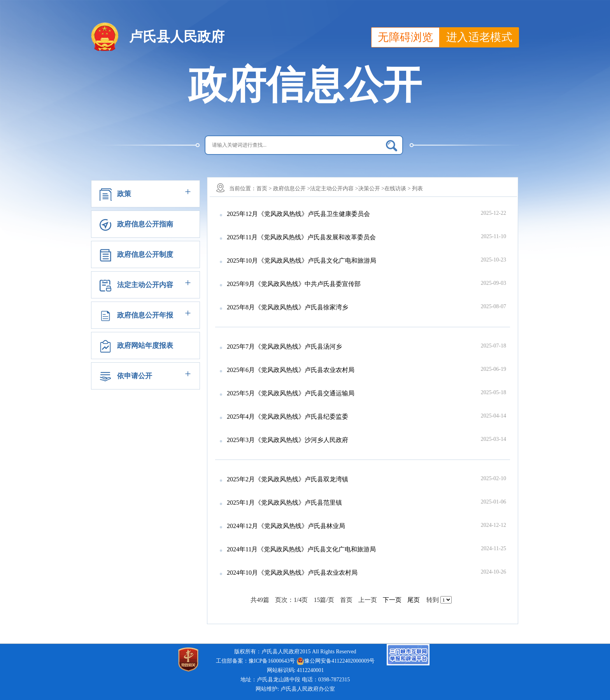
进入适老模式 (479, 37)
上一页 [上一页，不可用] (369, 600)
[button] (145, 194)
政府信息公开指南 (145, 224)
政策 (124, 194)
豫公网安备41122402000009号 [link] (336, 661)
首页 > (264, 189)
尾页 (414, 600)
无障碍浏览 (405, 37)
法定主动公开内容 (145, 285)
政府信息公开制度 (145, 254)
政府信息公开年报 (145, 315)
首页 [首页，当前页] (348, 600)
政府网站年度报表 (145, 346)
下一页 (392, 600)
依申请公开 (135, 376)
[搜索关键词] (304, 145)
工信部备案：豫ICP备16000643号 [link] (256, 661)
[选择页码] (446, 600)
